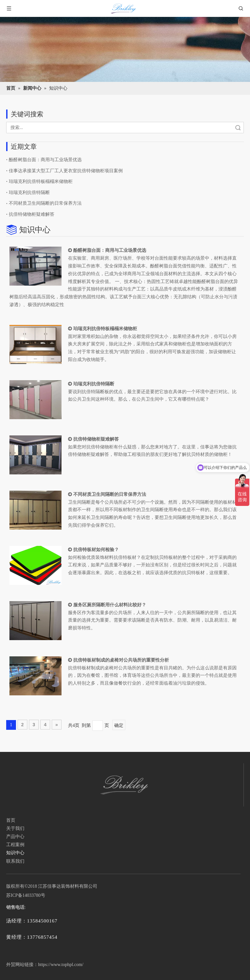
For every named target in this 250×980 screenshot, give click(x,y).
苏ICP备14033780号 (26, 895)
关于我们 (15, 828)
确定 (119, 725)
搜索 (238, 128)
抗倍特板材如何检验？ (96, 549)
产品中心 (15, 837)
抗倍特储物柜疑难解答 (32, 214)
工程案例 (15, 845)
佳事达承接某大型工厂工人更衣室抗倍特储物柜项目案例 (66, 171)
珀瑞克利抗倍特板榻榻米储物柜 (41, 181)
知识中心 (15, 853)
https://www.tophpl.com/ (61, 965)
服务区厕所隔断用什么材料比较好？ (110, 605)
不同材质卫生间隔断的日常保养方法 (45, 203)
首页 (11, 820)
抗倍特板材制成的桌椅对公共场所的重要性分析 (121, 660)
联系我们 (15, 861)
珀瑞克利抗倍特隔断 (29, 193)
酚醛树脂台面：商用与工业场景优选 (45, 160)
